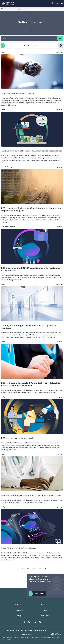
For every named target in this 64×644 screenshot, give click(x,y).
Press (45, 610)
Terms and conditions (40, 630)
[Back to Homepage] (16, 3)
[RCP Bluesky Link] (40, 622)
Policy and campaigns (7, 9)
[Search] (29, 38)
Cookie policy (28, 630)
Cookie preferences (26, 634)
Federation (19, 605)
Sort (37, 45)
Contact (45, 605)
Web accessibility (12, 630)
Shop (19, 616)
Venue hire (45, 616)
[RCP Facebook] (29, 622)
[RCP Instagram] (24, 622)
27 (40, 568)
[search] (60, 38)
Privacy (20, 630)
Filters (15, 45)
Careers (19, 610)
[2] (46, 568)
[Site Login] (52, 4)
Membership (37, 594)
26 (34, 568)
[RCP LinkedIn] (35, 622)
